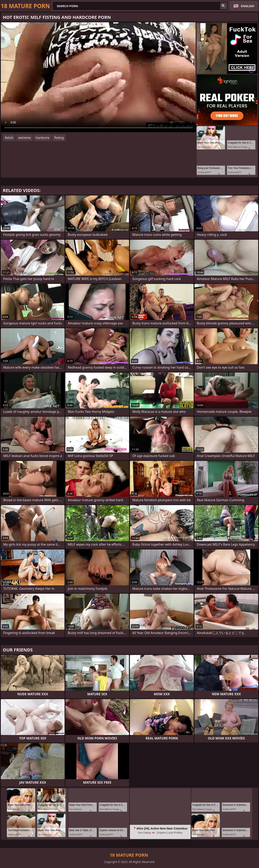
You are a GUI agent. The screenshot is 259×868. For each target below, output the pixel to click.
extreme (24, 138)
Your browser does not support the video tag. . (98, 77)
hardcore (42, 138)
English (248, 6)
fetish (9, 138)
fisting (59, 138)
